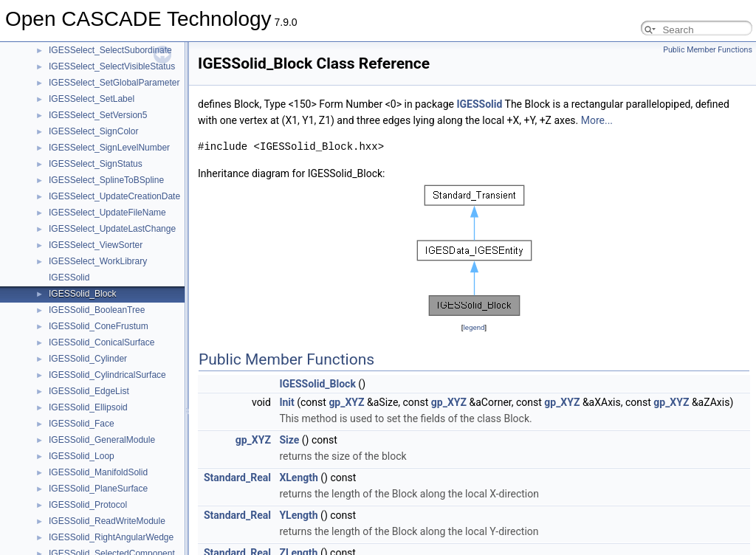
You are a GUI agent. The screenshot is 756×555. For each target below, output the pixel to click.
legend (474, 327)
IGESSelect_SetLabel (92, 99)
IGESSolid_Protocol (88, 505)
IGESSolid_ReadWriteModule (107, 521)
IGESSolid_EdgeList (89, 391)
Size (289, 440)
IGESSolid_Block (82, 294)
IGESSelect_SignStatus (96, 164)
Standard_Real (237, 478)
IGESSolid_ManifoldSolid (98, 472)
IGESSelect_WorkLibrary (98, 261)
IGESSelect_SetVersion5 (98, 115)
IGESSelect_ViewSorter (96, 245)
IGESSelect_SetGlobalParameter (114, 83)
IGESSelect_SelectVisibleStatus (112, 66)
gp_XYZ (346, 402)
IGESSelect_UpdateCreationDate (114, 196)
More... (597, 120)
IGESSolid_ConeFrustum (99, 326)
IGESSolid (69, 277)
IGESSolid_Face (82, 424)
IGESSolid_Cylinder (88, 359)
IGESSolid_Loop (82, 456)
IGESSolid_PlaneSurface (98, 489)
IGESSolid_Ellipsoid (88, 407)
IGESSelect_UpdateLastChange (112, 229)
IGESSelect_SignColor (93, 131)
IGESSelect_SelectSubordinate (110, 50)
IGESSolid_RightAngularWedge (111, 537)
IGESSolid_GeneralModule (102, 440)
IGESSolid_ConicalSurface (102, 342)
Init (286, 402)
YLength (298, 515)
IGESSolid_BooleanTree (97, 310)
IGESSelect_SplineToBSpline (106, 180)
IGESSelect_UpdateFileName (107, 213)
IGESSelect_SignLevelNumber (109, 148)
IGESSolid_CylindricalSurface (107, 375)
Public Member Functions (708, 50)
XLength (298, 478)
